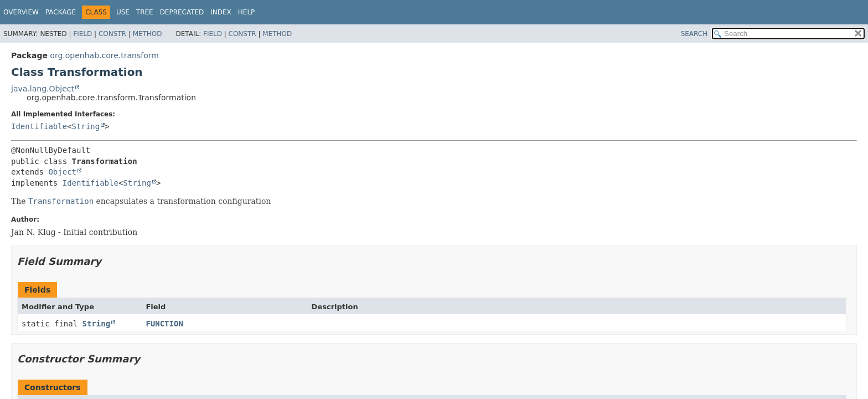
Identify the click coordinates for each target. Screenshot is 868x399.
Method (148, 34)
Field (82, 34)
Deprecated (182, 12)
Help (247, 12)
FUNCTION (164, 324)
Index (221, 12)
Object (62, 172)
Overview (21, 12)
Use (123, 12)
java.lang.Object (43, 89)
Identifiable (39, 126)
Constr (112, 34)
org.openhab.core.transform (104, 55)
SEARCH (694, 34)
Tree (145, 12)
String (86, 126)
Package (61, 12)
